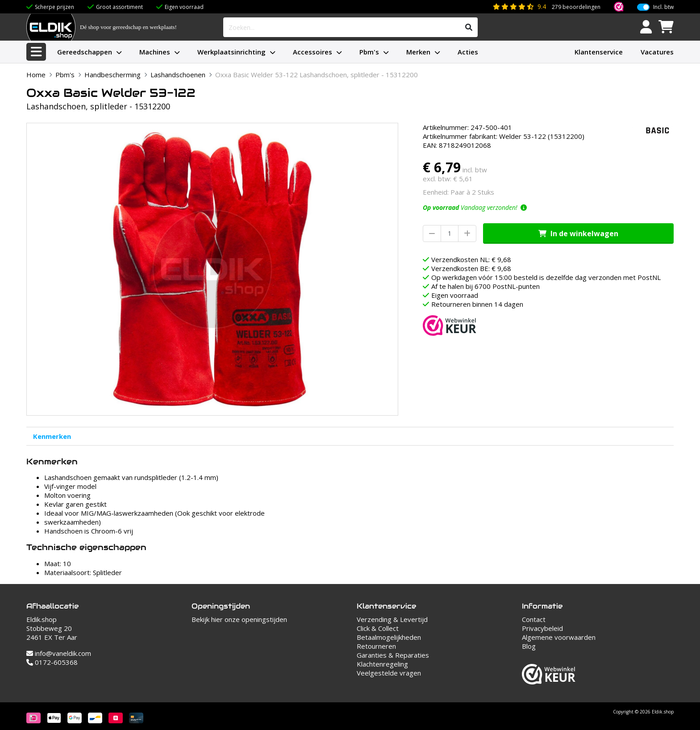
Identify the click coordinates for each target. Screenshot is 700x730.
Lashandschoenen (178, 75)
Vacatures (657, 52)
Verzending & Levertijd (392, 619)
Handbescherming (112, 75)
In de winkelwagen (578, 234)
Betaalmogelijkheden (389, 637)
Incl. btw (663, 7)
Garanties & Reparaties (393, 655)
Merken (418, 52)
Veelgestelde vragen (389, 673)
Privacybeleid (542, 628)
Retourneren (376, 646)
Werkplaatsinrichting (231, 52)
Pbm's (369, 52)
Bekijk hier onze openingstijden (239, 619)
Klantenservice (599, 52)
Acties (468, 52)
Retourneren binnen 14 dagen (477, 304)
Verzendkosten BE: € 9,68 (471, 268)
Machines (155, 52)
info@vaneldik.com (59, 653)
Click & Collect (378, 628)
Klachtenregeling (382, 664)
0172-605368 (52, 662)
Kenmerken (52, 436)
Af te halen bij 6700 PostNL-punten (485, 286)
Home (36, 75)
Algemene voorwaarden (559, 637)
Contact (534, 619)
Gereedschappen (85, 52)
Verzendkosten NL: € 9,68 (471, 259)
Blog (529, 646)
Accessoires (312, 52)
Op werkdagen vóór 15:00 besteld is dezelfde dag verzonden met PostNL (546, 277)
